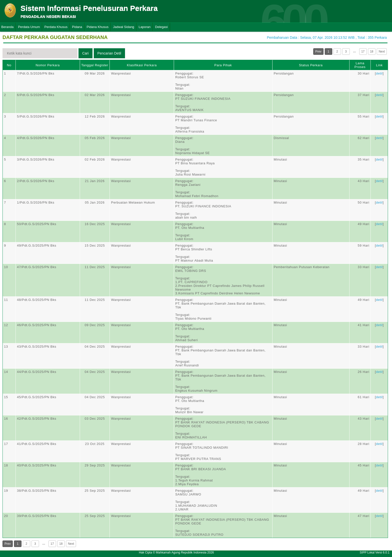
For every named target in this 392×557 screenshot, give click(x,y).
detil (379, 73)
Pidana (77, 27)
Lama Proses (360, 65)
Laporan (145, 27)
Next (382, 52)
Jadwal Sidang (124, 27)
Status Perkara (311, 65)
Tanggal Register (95, 65)
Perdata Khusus (56, 27)
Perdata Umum (29, 27)
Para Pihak (223, 65)
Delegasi (161, 27)
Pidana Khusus (98, 27)
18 (372, 52)
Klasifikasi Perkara (142, 65)
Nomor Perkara (48, 65)
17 (363, 52)
